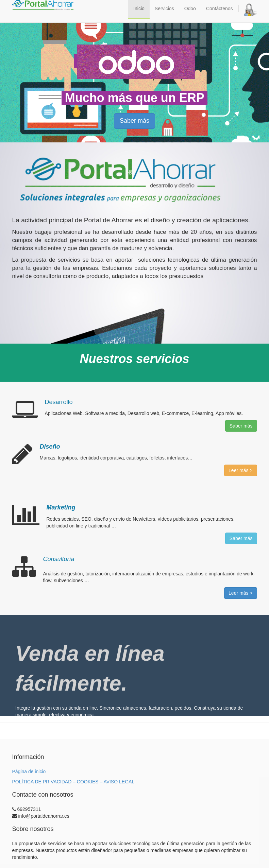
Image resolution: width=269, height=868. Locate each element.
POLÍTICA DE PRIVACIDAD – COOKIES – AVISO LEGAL (73, 782)
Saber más (134, 121)
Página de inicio (29, 771)
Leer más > (240, 470)
